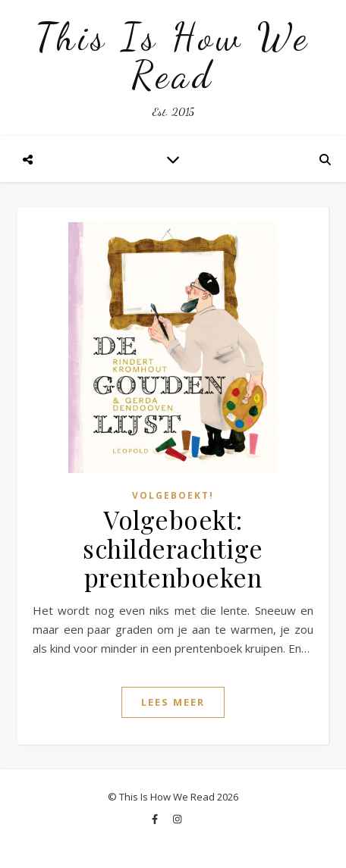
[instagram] (177, 819)
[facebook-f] (156, 819)
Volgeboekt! (173, 495)
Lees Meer (173, 702)
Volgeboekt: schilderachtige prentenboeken (173, 548)
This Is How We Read (173, 56)
